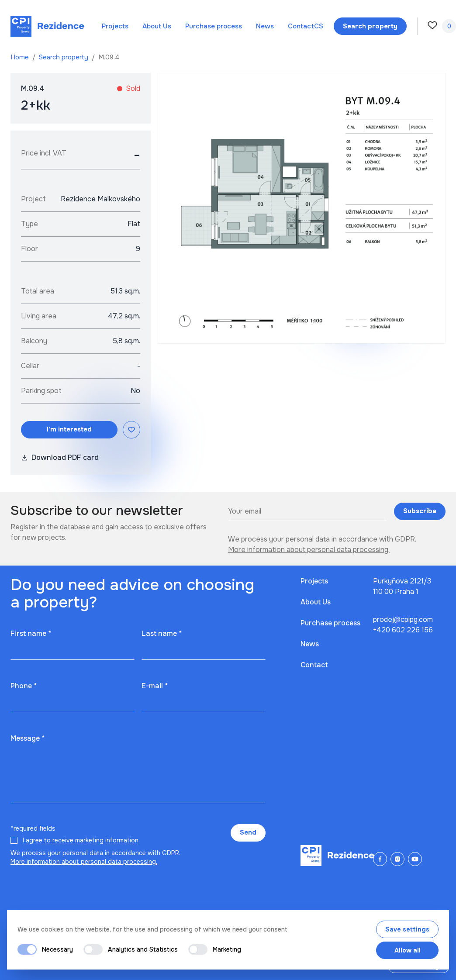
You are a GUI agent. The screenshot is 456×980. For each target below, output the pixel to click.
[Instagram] (397, 859)
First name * (31, 633)
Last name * (162, 633)
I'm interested (69, 429)
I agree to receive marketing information (81, 840)
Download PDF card (60, 457)
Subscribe (420, 511)
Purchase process (214, 26)
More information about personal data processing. (309, 550)
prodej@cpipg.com (403, 619)
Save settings (407, 929)
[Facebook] (380, 859)
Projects (115, 26)
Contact (301, 26)
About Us (157, 26)
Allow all (408, 950)
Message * (28, 738)
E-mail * (155, 686)
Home (21, 57)
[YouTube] (415, 859)
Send (248, 832)
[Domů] (47, 26)
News (265, 26)
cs (319, 26)
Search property (64, 57)
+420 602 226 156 (403, 630)
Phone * (24, 686)
